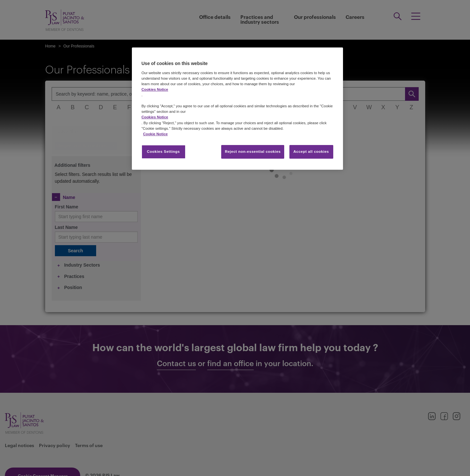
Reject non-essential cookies (253, 152)
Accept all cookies (311, 152)
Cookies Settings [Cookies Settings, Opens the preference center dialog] (163, 152)
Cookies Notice (155, 89)
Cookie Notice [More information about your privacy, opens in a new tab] (156, 134)
